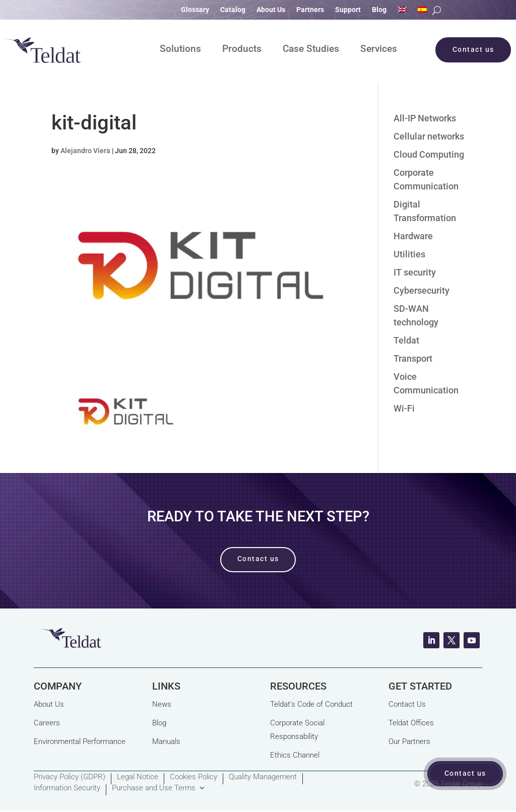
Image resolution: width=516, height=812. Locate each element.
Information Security (67, 788)
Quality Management (263, 777)
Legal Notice (138, 777)
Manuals (166, 741)
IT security (415, 272)
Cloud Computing (429, 154)
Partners (310, 10)
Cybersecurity (422, 290)
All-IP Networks (425, 118)
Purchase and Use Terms (154, 788)
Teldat (406, 340)
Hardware (413, 236)
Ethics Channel (295, 755)
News (162, 704)
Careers (47, 723)
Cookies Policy (193, 777)
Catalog (233, 10)
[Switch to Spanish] (422, 12)
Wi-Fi (404, 408)
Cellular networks (429, 136)
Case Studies (311, 50)
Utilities (409, 254)
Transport (413, 358)
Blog (379, 10)
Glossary (195, 10)
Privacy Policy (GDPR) (70, 777)
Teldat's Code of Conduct (311, 704)
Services (379, 50)
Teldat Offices (411, 723)
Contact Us (407, 704)
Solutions (180, 50)
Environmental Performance (80, 741)
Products (242, 50)
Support (348, 10)
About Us (271, 10)
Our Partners (409, 741)
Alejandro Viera (85, 151)
